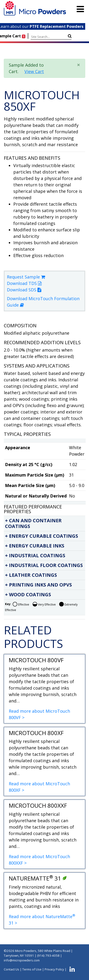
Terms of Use (32, 970)
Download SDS (24, 290)
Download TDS (24, 283)
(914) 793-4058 (48, 955)
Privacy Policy (54, 970)
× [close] (79, 65)
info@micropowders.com (22, 960)
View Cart (34, 71)
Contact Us (12, 970)
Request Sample (26, 277)
